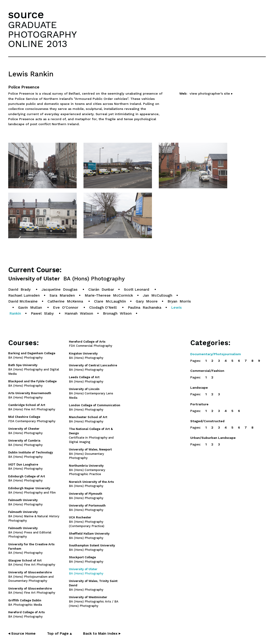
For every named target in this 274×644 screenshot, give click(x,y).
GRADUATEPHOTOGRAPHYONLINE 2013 (42, 34)
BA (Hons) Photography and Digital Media (34, 369)
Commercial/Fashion (207, 371)
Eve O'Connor (66, 307)
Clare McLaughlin (110, 301)
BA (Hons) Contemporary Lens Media (91, 393)
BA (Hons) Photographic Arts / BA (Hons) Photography (94, 601)
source (26, 14)
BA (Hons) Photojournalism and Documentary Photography (31, 577)
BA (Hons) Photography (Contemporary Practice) (87, 522)
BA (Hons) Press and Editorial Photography (30, 532)
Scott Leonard (137, 289)
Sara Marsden (62, 295)
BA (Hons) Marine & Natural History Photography (34, 516)
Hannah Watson (79, 313)
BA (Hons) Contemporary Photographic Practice (87, 470)
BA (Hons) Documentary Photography (90, 454)
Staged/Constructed (207, 421)
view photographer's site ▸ (211, 93)
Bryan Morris (179, 301)
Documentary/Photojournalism (216, 354)
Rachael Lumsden (24, 295)
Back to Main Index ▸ (102, 633)
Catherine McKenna (66, 301)
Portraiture (199, 404)
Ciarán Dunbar (101, 289)
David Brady (20, 289)
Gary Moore (147, 301)
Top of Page (59, 633)
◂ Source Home (22, 633)
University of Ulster (67, 279)
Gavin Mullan (31, 307)
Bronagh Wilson (117, 313)
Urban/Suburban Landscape (213, 438)
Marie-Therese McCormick (109, 295)
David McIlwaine (23, 301)
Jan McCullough (158, 295)
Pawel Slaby (43, 313)
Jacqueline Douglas (60, 289)
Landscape (199, 388)
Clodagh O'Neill (104, 307)
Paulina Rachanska (145, 307)
